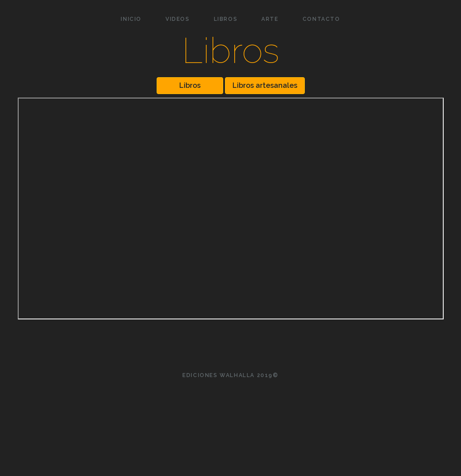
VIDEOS (178, 19)
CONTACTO (321, 19)
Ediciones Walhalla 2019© (230, 375)
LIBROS (226, 19)
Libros (190, 85)
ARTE (270, 19)
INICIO (131, 19)
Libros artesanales (265, 85)
